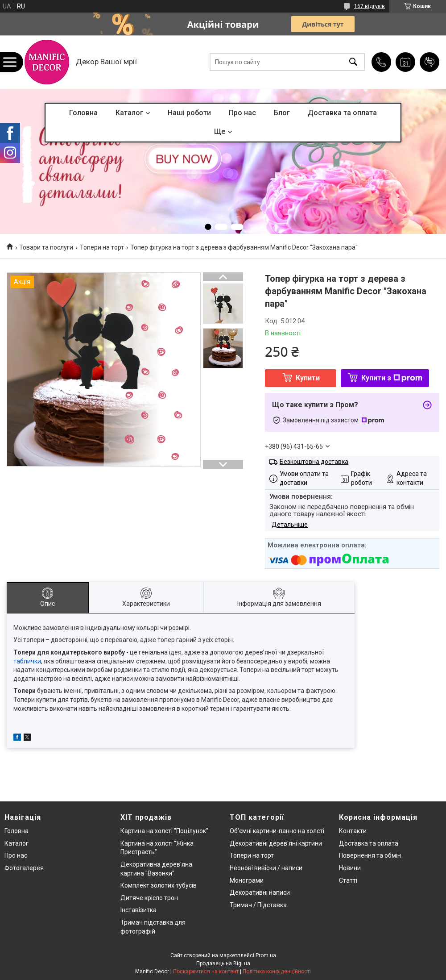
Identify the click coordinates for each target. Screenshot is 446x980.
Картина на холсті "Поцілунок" (164, 831)
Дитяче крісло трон (149, 898)
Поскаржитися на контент (206, 972)
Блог (282, 113)
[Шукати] (353, 62)
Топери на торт (102, 247)
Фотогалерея (24, 868)
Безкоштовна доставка (314, 462)
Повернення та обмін (370, 855)
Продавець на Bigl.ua (223, 963)
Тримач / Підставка (258, 905)
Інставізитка (138, 910)
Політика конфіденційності (277, 972)
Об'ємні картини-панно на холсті (277, 831)
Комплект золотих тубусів (159, 885)
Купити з (392, 378)
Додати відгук (429, 62)
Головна (83, 113)
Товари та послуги (46, 247)
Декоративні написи (260, 892)
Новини (350, 868)
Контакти (353, 831)
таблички (27, 661)
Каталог (129, 113)
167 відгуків (370, 6)
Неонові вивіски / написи (266, 868)
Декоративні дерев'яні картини (276, 843)
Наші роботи (189, 113)
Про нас (242, 113)
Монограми (247, 880)
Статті (348, 880)
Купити (308, 378)
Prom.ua (266, 955)
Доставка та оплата (342, 113)
